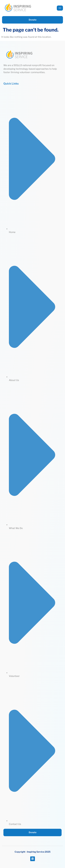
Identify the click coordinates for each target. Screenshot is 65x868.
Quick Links (11, 84)
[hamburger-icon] (60, 8)
